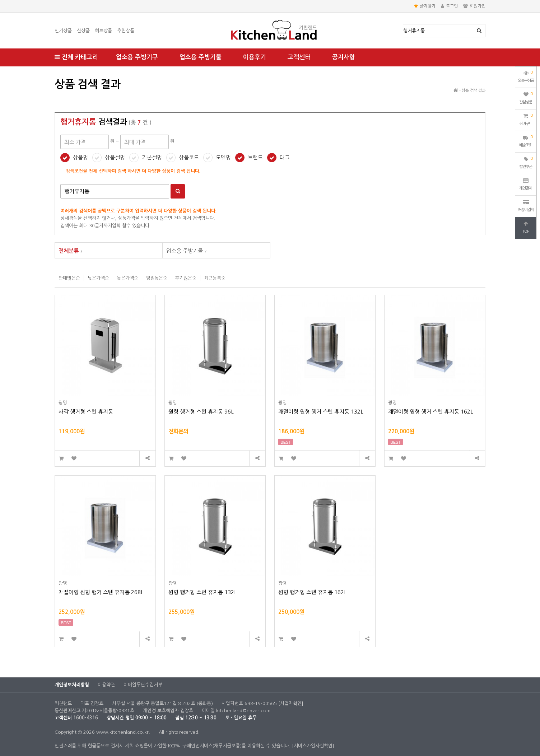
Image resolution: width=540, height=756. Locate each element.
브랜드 (255, 157)
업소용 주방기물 (201, 57)
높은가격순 (127, 278)
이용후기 (255, 57)
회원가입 (474, 6)
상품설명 (115, 157)
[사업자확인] (291, 703)
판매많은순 (69, 278)
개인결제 (526, 184)
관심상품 (526, 97)
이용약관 (106, 685)
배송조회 (526, 140)
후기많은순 (186, 278)
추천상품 (126, 31)
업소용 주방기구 (137, 57)
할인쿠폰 (526, 162)
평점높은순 (157, 278)
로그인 (449, 6)
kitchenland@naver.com (243, 711)
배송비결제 (526, 206)
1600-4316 (86, 718)
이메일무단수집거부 (143, 685)
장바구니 (526, 119)
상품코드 (189, 157)
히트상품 (103, 31)
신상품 (83, 31)
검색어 (60, 184)
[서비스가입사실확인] (313, 746)
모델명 (223, 157)
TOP (526, 227)
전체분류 (71, 251)
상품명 (403, 25)
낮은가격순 (98, 278)
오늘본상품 (526, 76)
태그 (285, 157)
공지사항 (344, 57)
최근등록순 (215, 278)
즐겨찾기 (425, 6)
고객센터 (299, 57)
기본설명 (152, 157)
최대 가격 (55, 74)
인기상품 (63, 31)
